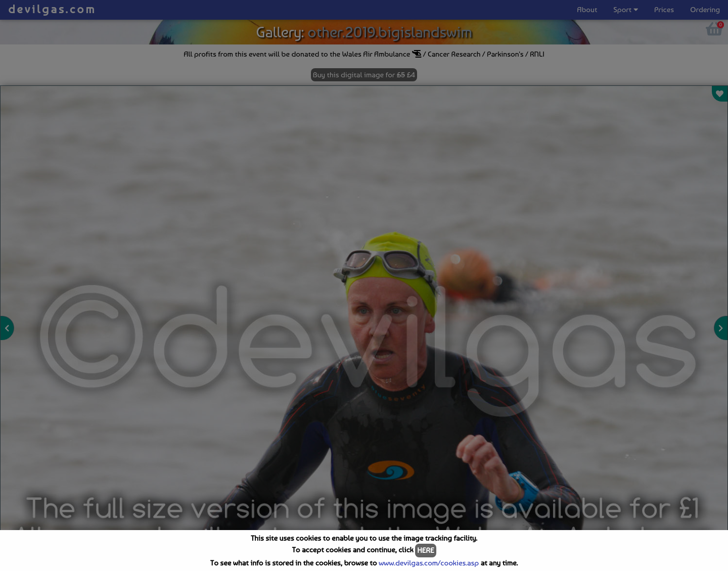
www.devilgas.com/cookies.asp (429, 563)
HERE (425, 550)
